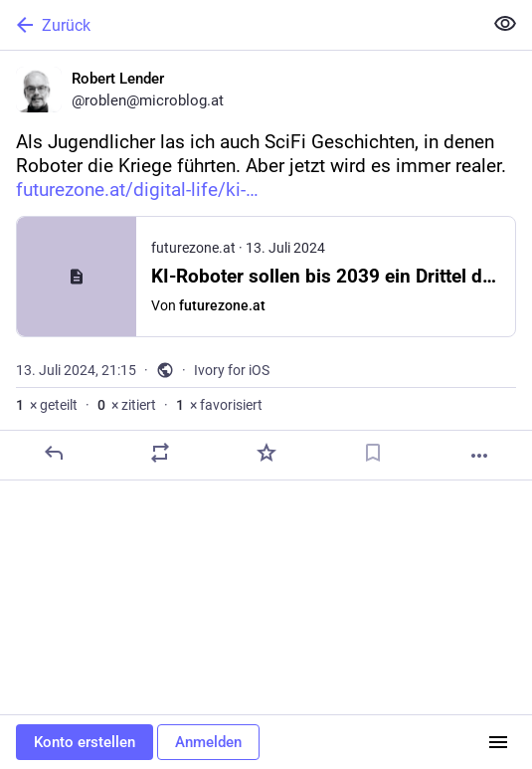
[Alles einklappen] (505, 24)
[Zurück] (239, 25)
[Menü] (498, 742)
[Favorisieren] (266, 453)
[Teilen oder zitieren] (160, 453)
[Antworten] (54, 453)
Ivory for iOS (232, 370)
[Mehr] (479, 456)
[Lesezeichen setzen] (373, 453)
